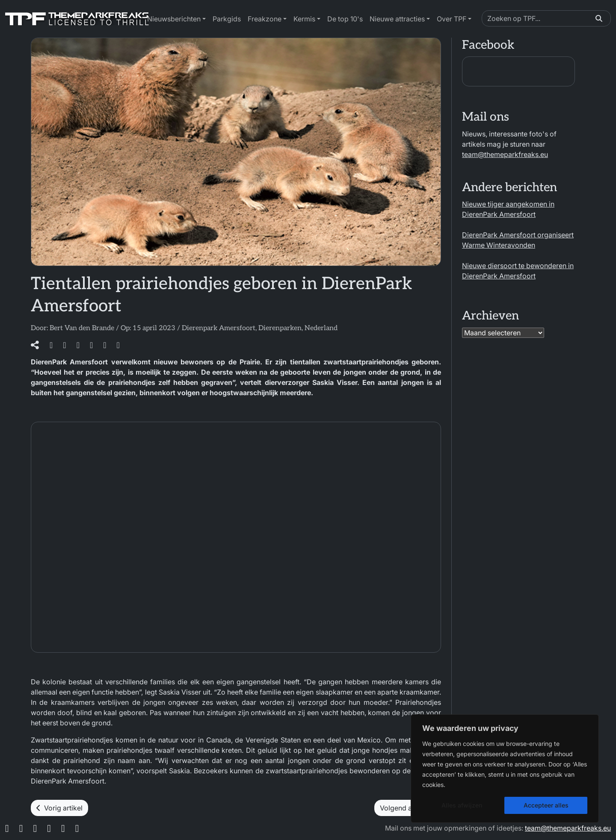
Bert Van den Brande (82, 328)
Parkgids (227, 19)
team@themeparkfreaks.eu (505, 154)
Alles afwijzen (462, 805)
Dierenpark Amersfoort (219, 328)
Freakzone (265, 19)
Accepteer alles (546, 805)
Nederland (321, 328)
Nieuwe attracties (397, 19)
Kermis (304, 19)
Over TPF (452, 19)
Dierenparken (280, 328)
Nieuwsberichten (174, 19)
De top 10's (345, 19)
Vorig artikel (59, 808)
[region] (505, 769)
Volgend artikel (408, 808)
